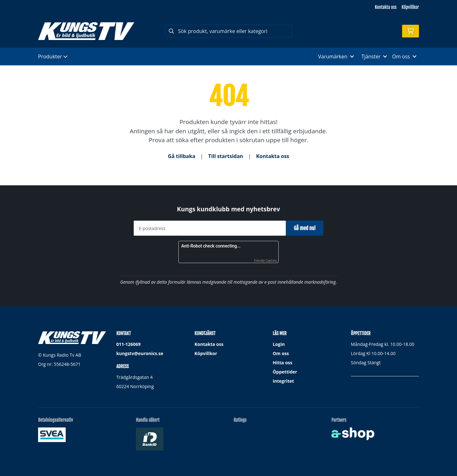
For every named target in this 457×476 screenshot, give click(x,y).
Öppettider (285, 372)
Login (279, 344)
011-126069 (128, 344)
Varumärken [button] (336, 56)
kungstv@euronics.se (140, 353)
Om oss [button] (404, 56)
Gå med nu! (307, 228)
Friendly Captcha (265, 261)
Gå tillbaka (182, 156)
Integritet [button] (283, 381)
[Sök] (228, 31)
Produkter (53, 56)
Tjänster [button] (374, 56)
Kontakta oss (386, 7)
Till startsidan (226, 156)
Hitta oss (282, 363)
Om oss (281, 353)
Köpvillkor (410, 7)
